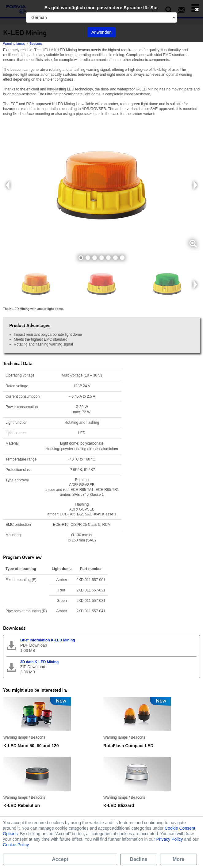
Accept (60, 859)
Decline (139, 859)
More (178, 859)
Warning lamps (14, 44)
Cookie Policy (16, 845)
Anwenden (101, 32)
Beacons (36, 44)
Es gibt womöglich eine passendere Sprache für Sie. (102, 8)
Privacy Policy (169, 839)
